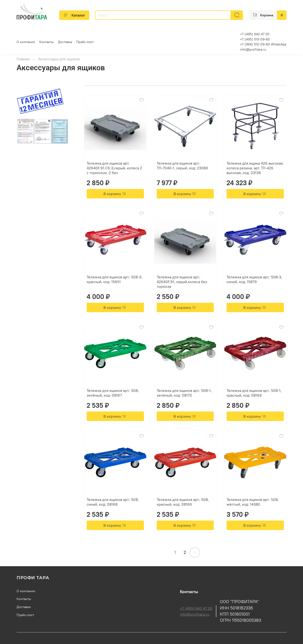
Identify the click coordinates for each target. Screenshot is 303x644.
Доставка (65, 42)
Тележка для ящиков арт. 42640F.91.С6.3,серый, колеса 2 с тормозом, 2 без (114, 168)
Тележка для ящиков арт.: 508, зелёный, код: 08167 (113, 393)
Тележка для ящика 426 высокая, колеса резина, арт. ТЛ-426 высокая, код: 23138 (255, 168)
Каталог (74, 15)
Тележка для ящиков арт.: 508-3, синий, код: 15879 (254, 279)
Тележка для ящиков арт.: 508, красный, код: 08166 (183, 502)
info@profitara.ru (253, 49)
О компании (26, 42)
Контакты (47, 42)
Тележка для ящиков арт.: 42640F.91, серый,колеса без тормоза (182, 282)
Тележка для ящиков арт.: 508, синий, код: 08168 (113, 502)
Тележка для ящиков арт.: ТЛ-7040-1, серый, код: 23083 (182, 166)
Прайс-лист (85, 42)
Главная (23, 59)
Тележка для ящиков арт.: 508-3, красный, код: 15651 (114, 279)
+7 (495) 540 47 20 (196, 608)
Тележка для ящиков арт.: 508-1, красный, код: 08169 (254, 393)
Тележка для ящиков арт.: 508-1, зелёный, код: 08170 (184, 393)
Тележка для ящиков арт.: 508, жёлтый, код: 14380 (253, 502)
